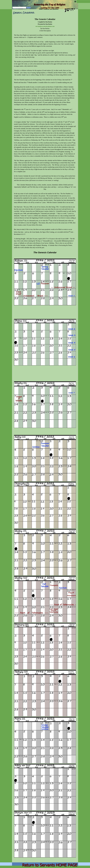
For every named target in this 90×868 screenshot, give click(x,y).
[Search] (19, 8)
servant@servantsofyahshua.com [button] (45, 26)
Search (29, 8)
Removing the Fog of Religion (50, 4)
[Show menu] (75, 2)
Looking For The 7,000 (50, 8)
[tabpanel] (45, 439)
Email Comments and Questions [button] (49, 9)
